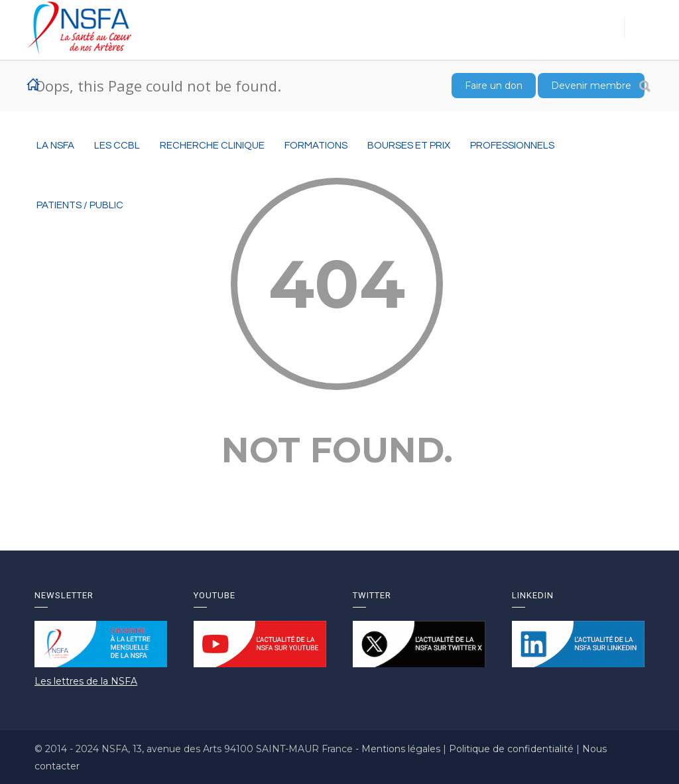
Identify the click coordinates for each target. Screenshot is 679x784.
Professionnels (512, 146)
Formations (316, 146)
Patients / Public (80, 205)
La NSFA (55, 146)
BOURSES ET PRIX (409, 146)
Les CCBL (117, 146)
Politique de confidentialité (513, 749)
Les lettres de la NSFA (86, 681)
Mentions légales (402, 749)
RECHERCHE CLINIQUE (212, 146)
